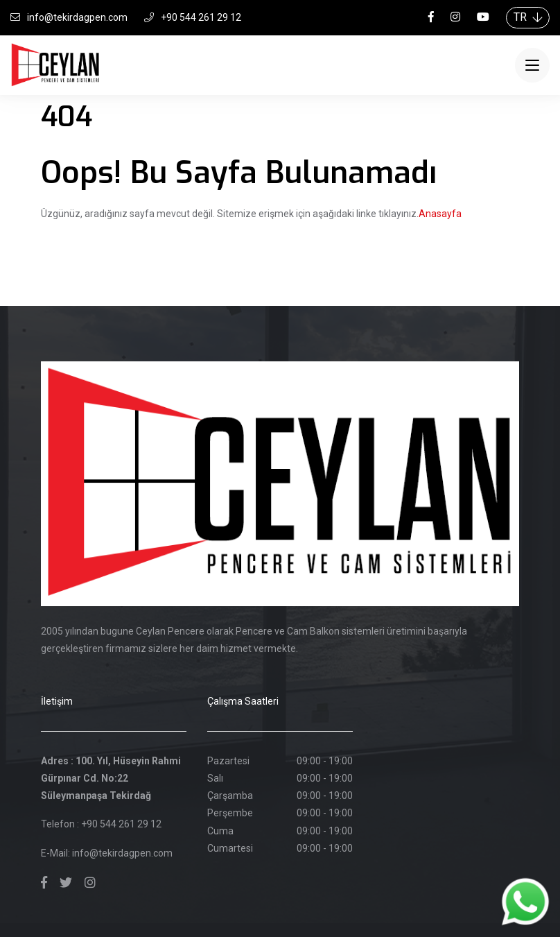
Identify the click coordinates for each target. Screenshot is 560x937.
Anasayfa (440, 214)
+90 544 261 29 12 (193, 17)
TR (528, 17)
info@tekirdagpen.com (69, 17)
